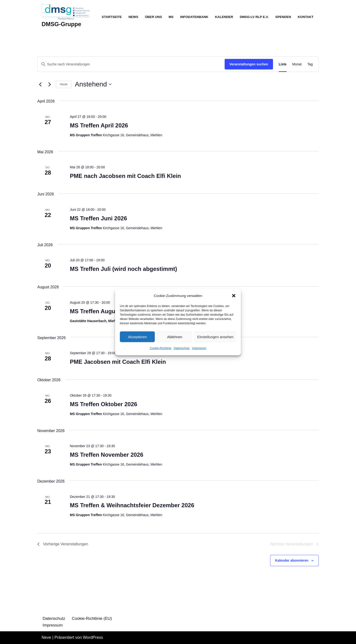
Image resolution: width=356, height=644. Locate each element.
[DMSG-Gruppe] (66, 17)
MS (171, 17)
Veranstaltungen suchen (249, 64)
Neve (46, 637)
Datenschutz (182, 348)
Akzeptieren (137, 337)
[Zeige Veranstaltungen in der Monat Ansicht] (297, 64)
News (133, 17)
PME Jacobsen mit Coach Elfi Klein (118, 362)
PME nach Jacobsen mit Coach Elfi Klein (125, 176)
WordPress (93, 637)
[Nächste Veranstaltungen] (50, 84)
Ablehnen (175, 337)
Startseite (112, 17)
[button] (234, 296)
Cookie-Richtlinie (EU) (92, 618)
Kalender (224, 17)
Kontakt (306, 17)
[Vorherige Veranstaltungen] (40, 84)
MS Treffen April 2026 (99, 125)
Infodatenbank (194, 17)
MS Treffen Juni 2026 (98, 218)
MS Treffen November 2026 (107, 455)
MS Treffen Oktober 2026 (103, 404)
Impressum (199, 348)
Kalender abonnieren (292, 560)
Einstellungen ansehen (215, 337)
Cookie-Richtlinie (161, 348)
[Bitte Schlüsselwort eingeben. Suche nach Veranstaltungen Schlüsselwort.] (131, 64)
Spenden (283, 17)
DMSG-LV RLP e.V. (254, 17)
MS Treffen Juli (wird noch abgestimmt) (123, 269)
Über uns (153, 17)
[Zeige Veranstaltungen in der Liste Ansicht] (283, 64)
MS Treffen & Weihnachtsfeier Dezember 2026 (132, 505)
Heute (64, 84)
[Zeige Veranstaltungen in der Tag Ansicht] (310, 64)
